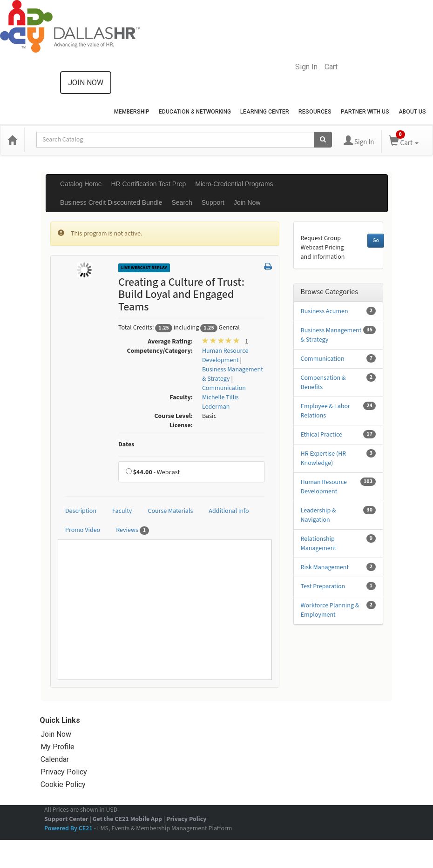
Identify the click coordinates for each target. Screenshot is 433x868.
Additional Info (229, 511)
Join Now (247, 202)
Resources (315, 112)
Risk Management (325, 567)
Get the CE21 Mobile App (127, 819)
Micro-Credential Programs (234, 184)
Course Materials (170, 511)
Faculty (122, 511)
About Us (412, 112)
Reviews (132, 530)
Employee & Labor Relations (325, 411)
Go (376, 240)
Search (182, 202)
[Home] (12, 140)
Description (81, 511)
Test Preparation (323, 586)
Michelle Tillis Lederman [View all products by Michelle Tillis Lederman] (220, 402)
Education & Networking (195, 112)
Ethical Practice (321, 435)
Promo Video (83, 530)
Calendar (55, 759)
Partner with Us (365, 112)
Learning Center (265, 112)
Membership (132, 112)
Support (213, 202)
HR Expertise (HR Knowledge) (324, 458)
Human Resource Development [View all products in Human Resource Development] (225, 356)
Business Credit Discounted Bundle (111, 202)
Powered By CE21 (69, 828)
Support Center (66, 819)
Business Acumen (325, 311)
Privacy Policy (64, 772)
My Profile (58, 747)
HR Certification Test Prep (149, 184)
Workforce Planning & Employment (330, 610)
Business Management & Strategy (331, 335)
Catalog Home (81, 184)
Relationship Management (319, 544)
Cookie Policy (63, 784)
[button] (268, 267)
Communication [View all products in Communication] (224, 388)
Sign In (306, 67)
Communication (323, 359)
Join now (86, 83)
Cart (331, 67)
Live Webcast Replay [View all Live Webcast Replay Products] (144, 268)
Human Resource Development (324, 487)
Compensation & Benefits (323, 383)
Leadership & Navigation (318, 515)
